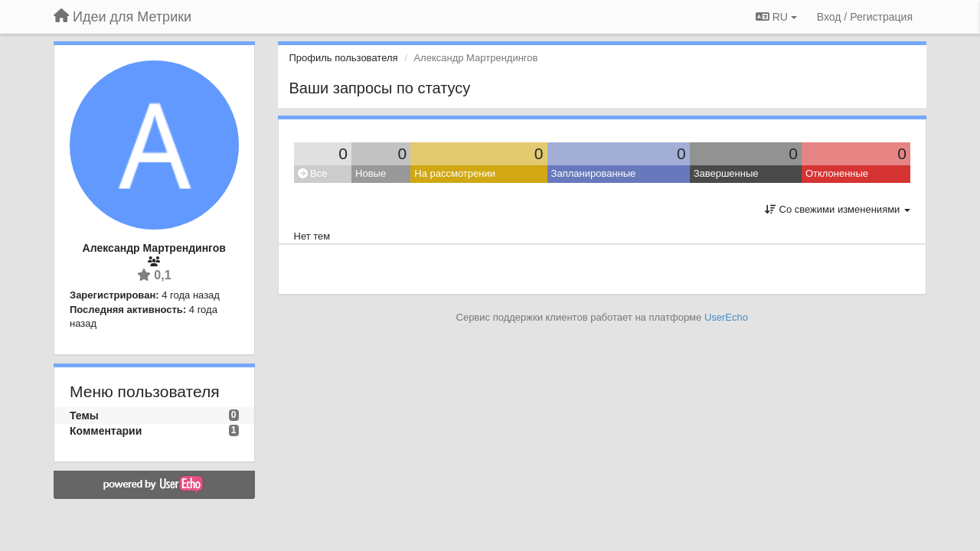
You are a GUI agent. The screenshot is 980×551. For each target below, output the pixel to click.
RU (776, 17)
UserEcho (726, 317)
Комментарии (106, 431)
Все (313, 173)
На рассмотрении (455, 173)
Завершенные (726, 173)
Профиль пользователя (344, 58)
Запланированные (594, 173)
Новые (371, 173)
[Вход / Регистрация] (865, 17)
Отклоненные (837, 173)
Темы (84, 416)
